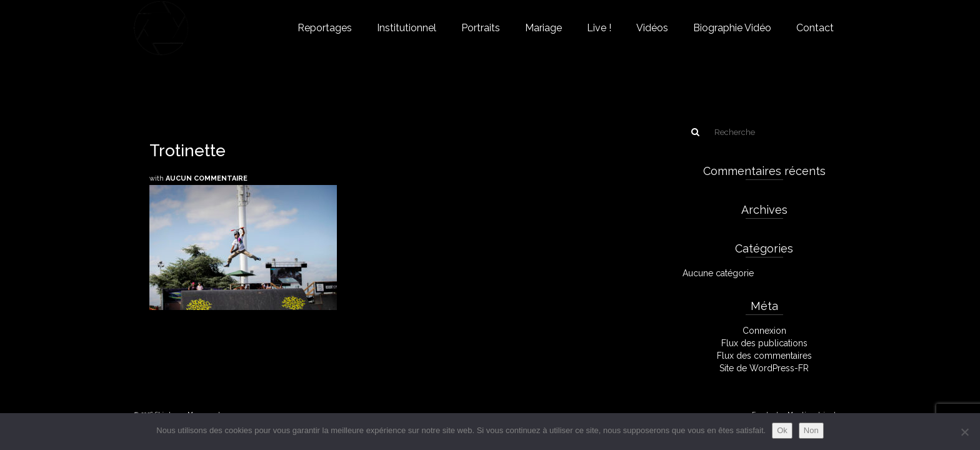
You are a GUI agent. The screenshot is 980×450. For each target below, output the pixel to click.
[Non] (964, 432)
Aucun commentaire (207, 178)
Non (811, 430)
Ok (782, 430)
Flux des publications (764, 343)
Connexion (764, 331)
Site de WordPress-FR (764, 368)
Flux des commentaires (764, 356)
